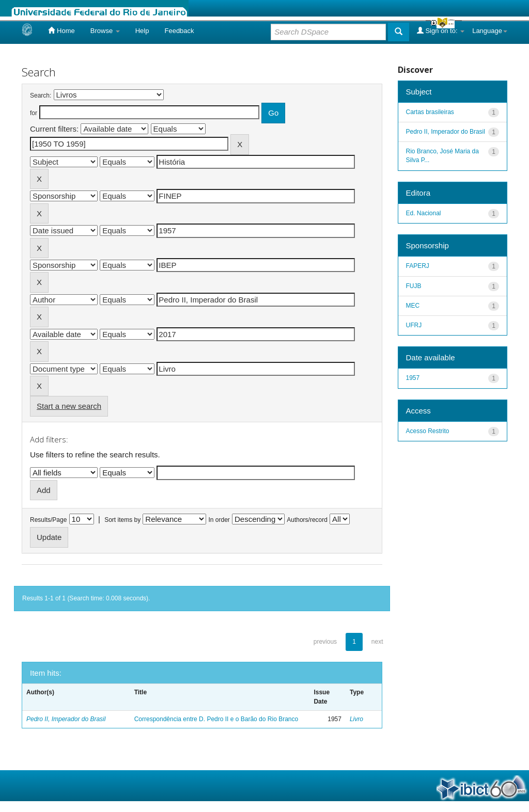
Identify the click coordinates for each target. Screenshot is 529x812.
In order (219, 520)
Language (490, 31)
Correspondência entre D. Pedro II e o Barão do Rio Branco (216, 719)
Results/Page (48, 520)
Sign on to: (441, 30)
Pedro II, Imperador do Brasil (66, 719)
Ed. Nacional (424, 213)
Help (142, 31)
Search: (41, 95)
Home (61, 30)
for (34, 113)
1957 (413, 378)
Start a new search (69, 406)
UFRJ (414, 325)
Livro (356, 719)
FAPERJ (418, 266)
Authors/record (307, 520)
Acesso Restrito (428, 431)
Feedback (179, 31)
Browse (105, 31)
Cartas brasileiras (430, 112)
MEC (413, 306)
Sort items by (122, 520)
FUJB (414, 286)
